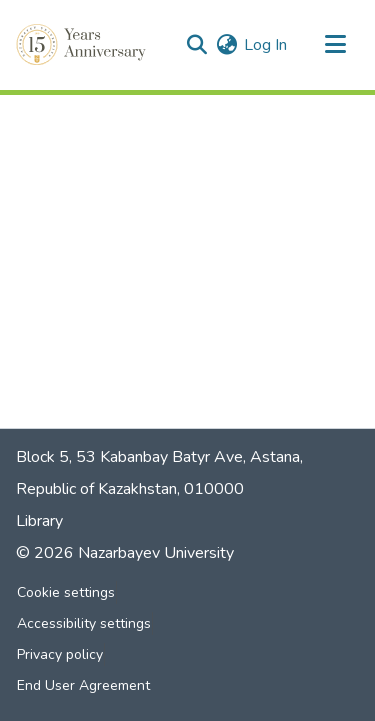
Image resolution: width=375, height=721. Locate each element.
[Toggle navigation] (335, 45)
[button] (83, 45)
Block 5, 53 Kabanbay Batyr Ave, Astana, (159, 457)
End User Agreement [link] (83, 685)
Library (39, 521)
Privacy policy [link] (60, 654)
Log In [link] (265, 45)
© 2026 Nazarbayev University (125, 553)
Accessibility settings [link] (84, 623)
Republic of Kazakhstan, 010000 (130, 489)
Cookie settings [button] (66, 592)
